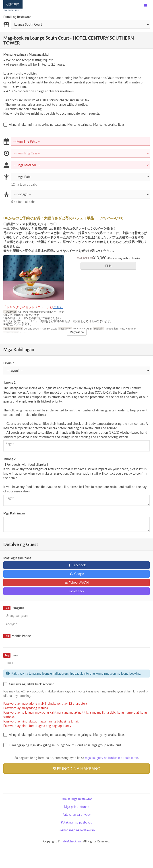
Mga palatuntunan (77, 807)
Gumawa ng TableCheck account (29, 684)
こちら (58, 307)
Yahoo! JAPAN (77, 582)
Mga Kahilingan (14, 513)
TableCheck (77, 591)
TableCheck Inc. (72, 841)
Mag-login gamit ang (17, 558)
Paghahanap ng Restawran (77, 830)
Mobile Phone (17, 636)
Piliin (110, 266)
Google (77, 574)
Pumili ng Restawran (17, 17)
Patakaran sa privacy (76, 814)
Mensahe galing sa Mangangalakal (26, 54)
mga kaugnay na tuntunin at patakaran (112, 758)
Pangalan (14, 608)
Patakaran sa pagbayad (77, 822)
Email (11, 655)
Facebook (77, 565)
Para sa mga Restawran (77, 799)
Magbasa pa (77, 332)
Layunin (9, 363)
